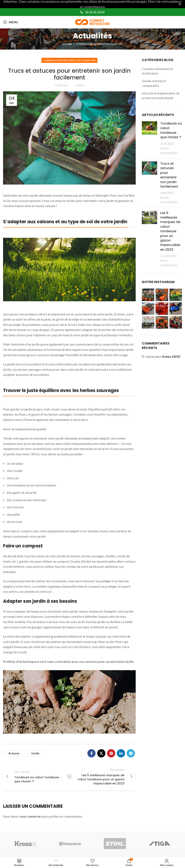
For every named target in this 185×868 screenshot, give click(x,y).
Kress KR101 (171, 357)
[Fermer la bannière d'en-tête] (180, 4)
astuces (14, 753)
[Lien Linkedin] (121, 753)
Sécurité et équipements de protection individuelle (161, 95)
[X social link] (101, 753)
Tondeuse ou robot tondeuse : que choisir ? (171, 130)
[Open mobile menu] (11, 22)
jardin (35, 753)
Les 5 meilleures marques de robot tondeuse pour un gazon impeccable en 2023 (170, 231)
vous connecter (30, 816)
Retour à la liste (69, 776)
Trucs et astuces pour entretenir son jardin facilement (169, 175)
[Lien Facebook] (91, 753)
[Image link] (69, 269)
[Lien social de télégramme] (131, 753)
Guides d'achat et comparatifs (154, 83)
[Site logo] (92, 22)
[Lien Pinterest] (111, 753)
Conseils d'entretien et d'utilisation (99, 44)
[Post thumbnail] (149, 138)
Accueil (67, 44)
